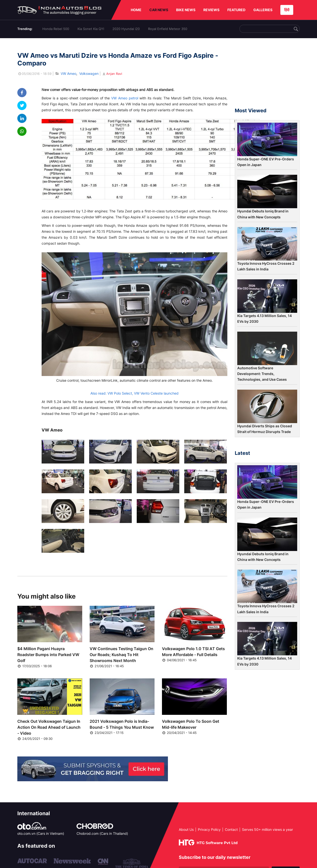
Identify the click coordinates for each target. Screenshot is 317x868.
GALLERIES (263, 10)
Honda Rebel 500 (56, 29)
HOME (136, 10)
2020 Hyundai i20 (126, 29)
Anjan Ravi (112, 74)
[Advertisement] (267, 75)
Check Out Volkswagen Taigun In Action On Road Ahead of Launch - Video (49, 727)
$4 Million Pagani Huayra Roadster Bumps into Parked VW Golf (48, 655)
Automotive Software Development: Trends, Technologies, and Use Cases (262, 374)
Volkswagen (89, 73)
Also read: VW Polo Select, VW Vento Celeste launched (134, 393)
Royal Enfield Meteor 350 (168, 29)
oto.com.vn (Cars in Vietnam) (41, 833)
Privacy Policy (209, 829)
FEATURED (236, 10)
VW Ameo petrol (125, 98)
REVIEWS (211, 10)
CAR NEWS (159, 10)
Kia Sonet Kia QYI (91, 29)
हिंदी (287, 10)
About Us (186, 829)
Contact (231, 829)
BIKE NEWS (186, 10)
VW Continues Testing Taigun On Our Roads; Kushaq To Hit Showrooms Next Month (121, 655)
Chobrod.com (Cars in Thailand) (102, 833)
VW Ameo (68, 73)
